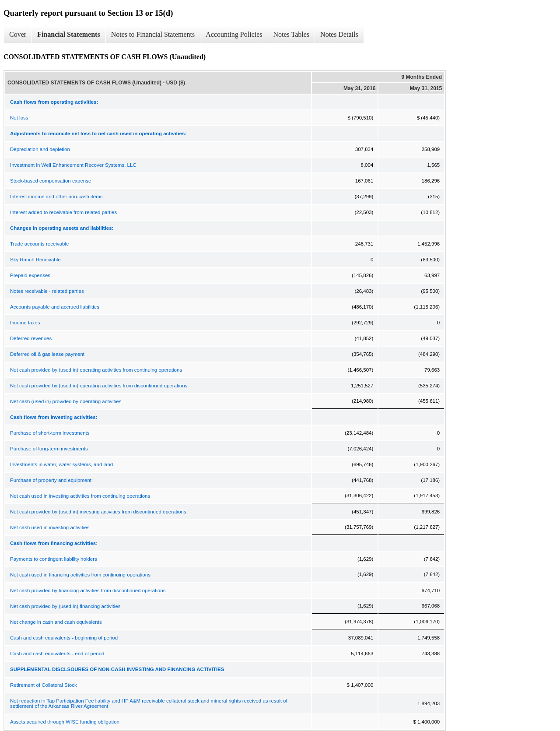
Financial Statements (69, 34)
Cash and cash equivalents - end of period (57, 654)
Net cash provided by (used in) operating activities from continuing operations (96, 370)
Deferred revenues (31, 338)
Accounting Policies (234, 34)
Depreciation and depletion (40, 149)
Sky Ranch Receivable (35, 260)
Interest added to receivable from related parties (63, 212)
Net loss (19, 118)
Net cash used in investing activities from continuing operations (80, 496)
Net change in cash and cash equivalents (56, 622)
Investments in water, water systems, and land (61, 464)
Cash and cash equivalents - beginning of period (64, 638)
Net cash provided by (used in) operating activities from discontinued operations (99, 386)
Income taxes (25, 323)
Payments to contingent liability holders (54, 559)
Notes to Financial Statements (153, 34)
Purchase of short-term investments (50, 433)
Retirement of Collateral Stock (44, 685)
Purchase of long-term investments (49, 449)
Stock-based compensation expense (51, 181)
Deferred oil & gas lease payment (47, 354)
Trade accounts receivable (39, 244)
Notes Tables (292, 34)
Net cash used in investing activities (50, 527)
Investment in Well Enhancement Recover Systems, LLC (73, 165)
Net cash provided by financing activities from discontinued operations (88, 590)
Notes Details (339, 34)
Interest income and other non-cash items (56, 197)
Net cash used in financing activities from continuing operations (80, 575)
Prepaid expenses (30, 275)
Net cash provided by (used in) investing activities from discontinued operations (98, 512)
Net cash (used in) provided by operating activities (66, 401)
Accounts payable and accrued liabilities (55, 307)
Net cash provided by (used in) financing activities (65, 606)
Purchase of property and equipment (51, 480)
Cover (18, 34)
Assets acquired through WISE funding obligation (65, 722)
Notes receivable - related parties (47, 291)
